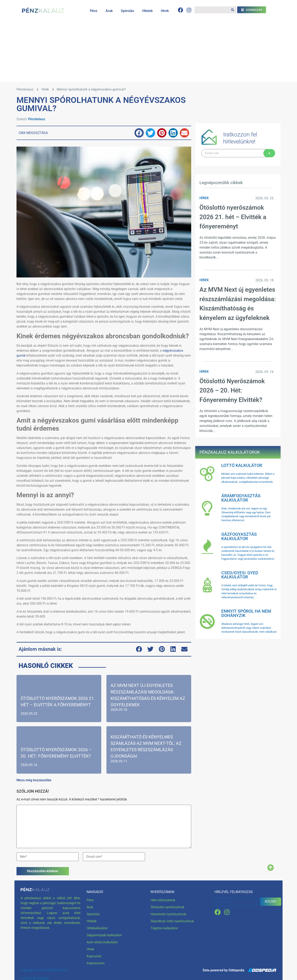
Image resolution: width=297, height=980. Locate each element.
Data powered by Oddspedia (224, 963)
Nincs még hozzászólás (34, 773)
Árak (109, 11)
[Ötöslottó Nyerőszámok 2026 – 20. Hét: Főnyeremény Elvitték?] (59, 745)
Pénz (94, 11)
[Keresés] (233, 10)
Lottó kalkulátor (242, 465)
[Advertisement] (148, 51)
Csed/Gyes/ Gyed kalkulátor (240, 575)
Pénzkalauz (37, 119)
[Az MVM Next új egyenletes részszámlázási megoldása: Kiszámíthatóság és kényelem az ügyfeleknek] (149, 697)
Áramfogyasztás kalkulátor (241, 498)
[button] (139, 133)
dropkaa (43, 971)
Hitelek (147, 11)
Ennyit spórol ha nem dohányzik (246, 613)
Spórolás (127, 11)
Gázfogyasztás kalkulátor (239, 536)
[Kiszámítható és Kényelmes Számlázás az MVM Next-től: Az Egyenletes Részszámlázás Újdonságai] (149, 745)
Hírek (165, 11)
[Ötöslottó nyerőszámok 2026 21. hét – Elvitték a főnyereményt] (59, 697)
